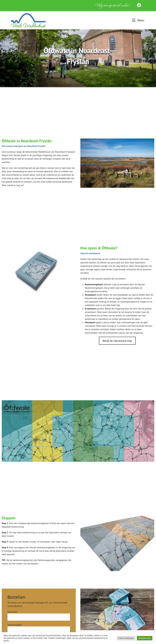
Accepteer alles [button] (145, 638)
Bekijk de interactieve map (117, 341)
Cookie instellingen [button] (126, 638)
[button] (138, 20)
